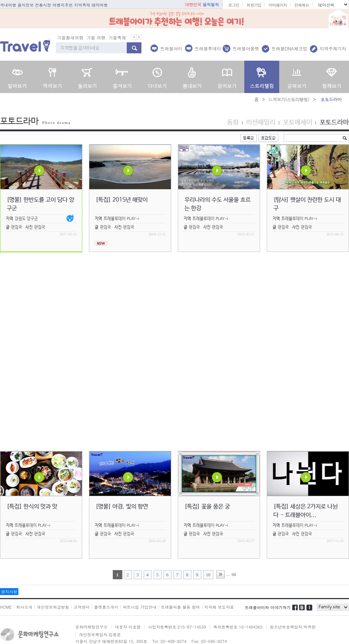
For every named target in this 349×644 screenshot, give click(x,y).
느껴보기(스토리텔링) (289, 99)
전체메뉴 (302, 5)
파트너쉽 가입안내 (140, 607)
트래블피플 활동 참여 (180, 607)
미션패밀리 (261, 122)
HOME (6, 607)
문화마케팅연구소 (91, 627)
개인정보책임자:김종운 (100, 635)
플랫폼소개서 (106, 607)
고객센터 (82, 607)
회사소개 (24, 607)
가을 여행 (96, 37)
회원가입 (254, 5)
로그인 (234, 5)
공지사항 (9, 592)
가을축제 (117, 37)
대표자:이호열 (128, 627)
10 (208, 575)
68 (234, 574)
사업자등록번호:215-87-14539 (177, 627)
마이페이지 (278, 5)
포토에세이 (298, 122)
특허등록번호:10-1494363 (238, 627)
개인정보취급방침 (53, 607)
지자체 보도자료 (219, 607)
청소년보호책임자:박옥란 (293, 627)
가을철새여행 (70, 37)
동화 (233, 122)
